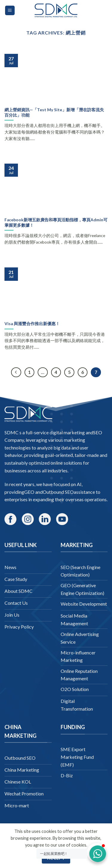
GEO (29, 492)
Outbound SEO (58, 492)
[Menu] (10, 11)
